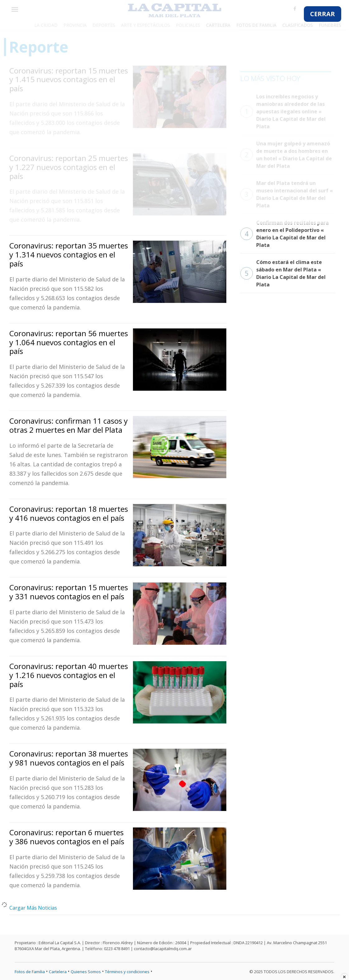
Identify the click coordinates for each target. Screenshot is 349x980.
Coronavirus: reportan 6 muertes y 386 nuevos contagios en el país (67, 837)
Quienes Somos (86, 972)
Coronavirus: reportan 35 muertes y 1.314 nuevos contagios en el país (69, 254)
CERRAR (323, 14)
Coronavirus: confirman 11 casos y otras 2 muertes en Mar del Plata (68, 425)
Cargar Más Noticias (33, 908)
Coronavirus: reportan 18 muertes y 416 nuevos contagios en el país (69, 513)
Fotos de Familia (30, 972)
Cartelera (58, 972)
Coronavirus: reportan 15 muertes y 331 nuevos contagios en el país (69, 592)
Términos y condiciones (127, 972)
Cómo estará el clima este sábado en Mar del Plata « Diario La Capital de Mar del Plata (283, 273)
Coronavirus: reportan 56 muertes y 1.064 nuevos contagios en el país (69, 342)
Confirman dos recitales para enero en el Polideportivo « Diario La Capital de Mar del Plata (285, 234)
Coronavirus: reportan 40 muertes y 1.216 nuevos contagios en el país (69, 675)
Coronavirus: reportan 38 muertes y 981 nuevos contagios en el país (69, 758)
